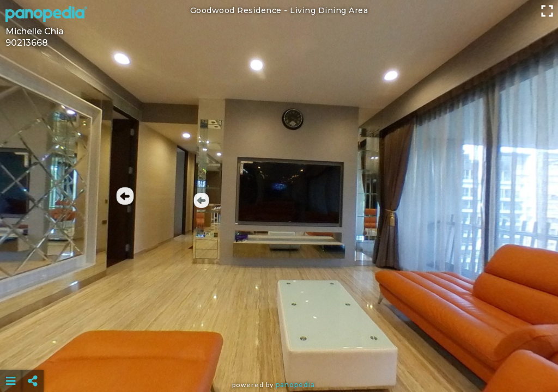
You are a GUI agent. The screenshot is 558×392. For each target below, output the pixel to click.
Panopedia (295, 385)
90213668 (27, 43)
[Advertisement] (279, 354)
